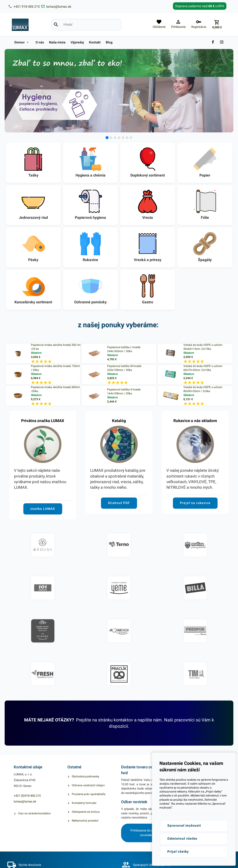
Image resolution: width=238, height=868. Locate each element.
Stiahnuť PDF (119, 503)
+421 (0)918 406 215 (27, 796)
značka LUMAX (43, 509)
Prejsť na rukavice (195, 503)
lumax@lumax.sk (25, 801)
